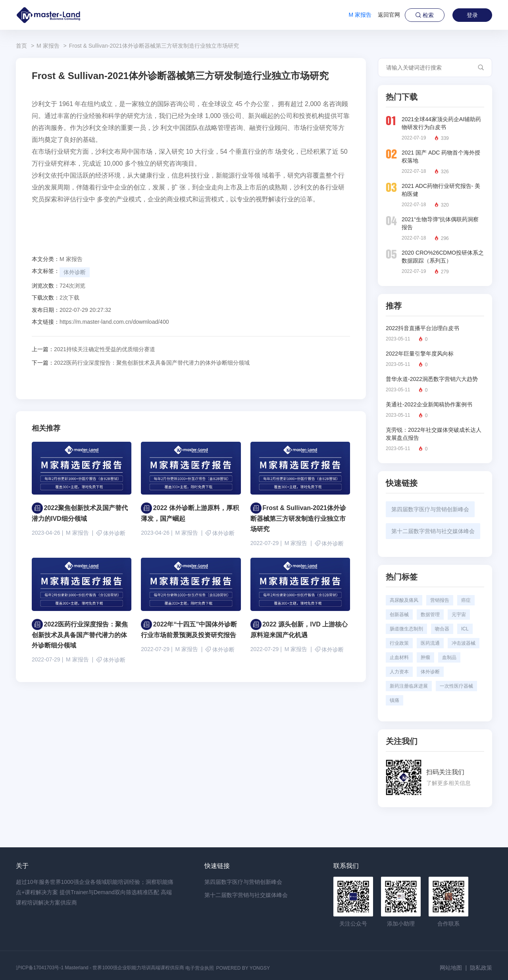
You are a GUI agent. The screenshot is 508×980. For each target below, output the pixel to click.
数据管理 (430, 615)
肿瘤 (425, 657)
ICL (465, 629)
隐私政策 (481, 968)
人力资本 (399, 672)
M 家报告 (360, 15)
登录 (472, 15)
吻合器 (442, 629)
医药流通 (430, 643)
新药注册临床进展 (409, 686)
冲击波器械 (464, 643)
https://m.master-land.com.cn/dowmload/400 (114, 322)
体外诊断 (75, 272)
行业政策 (399, 643)
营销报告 (440, 600)
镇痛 (394, 700)
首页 (21, 46)
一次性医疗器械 (456, 686)
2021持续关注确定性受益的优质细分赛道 (93, 349)
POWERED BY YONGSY (243, 968)
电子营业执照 (200, 968)
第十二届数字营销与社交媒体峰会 (433, 531)
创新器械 (399, 615)
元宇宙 (459, 615)
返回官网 (389, 15)
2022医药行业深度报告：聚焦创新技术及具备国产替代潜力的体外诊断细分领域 (141, 363)
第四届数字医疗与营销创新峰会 (430, 509)
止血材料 (399, 657)
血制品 (449, 657)
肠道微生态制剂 (406, 629)
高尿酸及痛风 (404, 600)
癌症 (466, 600)
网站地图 (451, 968)
